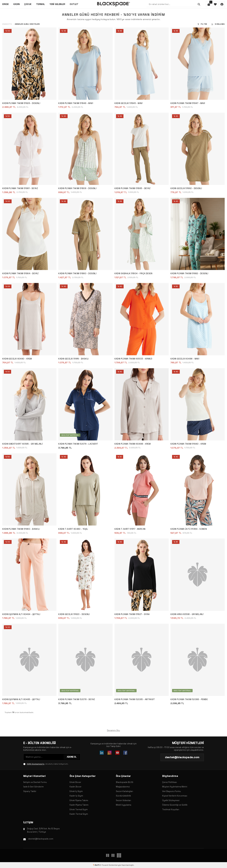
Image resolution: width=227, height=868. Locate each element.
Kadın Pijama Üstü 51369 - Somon (189, 529)
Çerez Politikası (170, 782)
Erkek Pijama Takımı (79, 800)
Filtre (202, 24)
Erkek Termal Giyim (79, 809)
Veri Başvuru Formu (172, 791)
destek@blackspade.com (41, 839)
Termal (41, 4)
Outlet (74, 4)
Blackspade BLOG (125, 782)
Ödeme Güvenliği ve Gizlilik (175, 805)
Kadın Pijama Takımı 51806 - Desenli (77, 188)
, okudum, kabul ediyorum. (46, 764)
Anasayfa (7, 24)
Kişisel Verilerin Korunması (175, 796)
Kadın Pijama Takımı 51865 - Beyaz (133, 188)
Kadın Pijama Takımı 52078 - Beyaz (77, 699)
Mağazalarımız (123, 787)
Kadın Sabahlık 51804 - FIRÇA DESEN (133, 273)
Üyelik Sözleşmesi (171, 800)
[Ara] (198, 4)
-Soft (96, 865)
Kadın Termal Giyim (79, 814)
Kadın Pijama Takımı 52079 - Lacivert (78, 444)
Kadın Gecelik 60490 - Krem (17, 359)
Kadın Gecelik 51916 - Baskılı (74, 359)
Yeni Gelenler (57, 4)
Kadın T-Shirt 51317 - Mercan (130, 529)
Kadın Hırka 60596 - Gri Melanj (187, 614)
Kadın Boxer (76, 787)
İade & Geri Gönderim (33, 787)
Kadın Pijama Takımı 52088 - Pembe (189, 699)
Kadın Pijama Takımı (79, 805)
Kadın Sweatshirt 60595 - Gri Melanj (23, 444)
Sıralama (218, 24)
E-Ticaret (104, 865)
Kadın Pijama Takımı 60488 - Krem (133, 444)
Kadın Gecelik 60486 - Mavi (185, 359)
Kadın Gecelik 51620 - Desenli (74, 614)
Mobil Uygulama (124, 805)
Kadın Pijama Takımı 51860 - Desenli (77, 273)
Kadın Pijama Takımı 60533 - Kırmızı (133, 359)
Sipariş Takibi (30, 791)
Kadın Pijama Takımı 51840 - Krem (188, 444)
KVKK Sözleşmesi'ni (36, 764)
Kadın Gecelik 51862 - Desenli (186, 188)
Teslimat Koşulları (171, 809)
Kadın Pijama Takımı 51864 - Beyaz (20, 273)
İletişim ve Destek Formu (35, 782)
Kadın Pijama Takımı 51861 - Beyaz (20, 188)
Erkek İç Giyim (76, 791)
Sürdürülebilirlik (123, 796)
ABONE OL (72, 757)
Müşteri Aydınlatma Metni (175, 787)
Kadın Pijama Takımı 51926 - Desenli (21, 103)
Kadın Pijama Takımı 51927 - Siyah (132, 614)
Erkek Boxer (75, 782)
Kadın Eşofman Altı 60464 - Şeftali (21, 614)
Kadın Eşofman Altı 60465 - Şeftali (21, 699)
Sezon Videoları (123, 800)
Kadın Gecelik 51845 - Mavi (129, 103)
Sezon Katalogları (124, 791)
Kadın (17, 4)
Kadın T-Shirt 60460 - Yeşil (73, 529)
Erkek (6, 4)
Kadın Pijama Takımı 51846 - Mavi (76, 103)
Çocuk (28, 4)
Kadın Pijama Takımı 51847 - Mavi (188, 103)
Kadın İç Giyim (76, 796)
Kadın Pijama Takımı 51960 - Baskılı (21, 529)
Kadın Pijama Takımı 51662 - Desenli (189, 273)
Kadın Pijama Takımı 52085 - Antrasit (135, 699)
